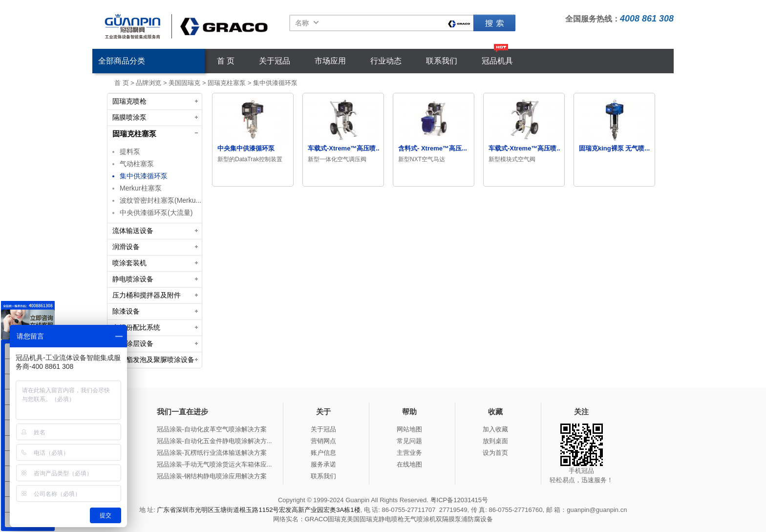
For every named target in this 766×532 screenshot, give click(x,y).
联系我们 (442, 61)
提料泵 (130, 151)
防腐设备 (480, 519)
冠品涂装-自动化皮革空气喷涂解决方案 (212, 429)
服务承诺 (323, 464)
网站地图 (409, 429)
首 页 (226, 61)
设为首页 (495, 453)
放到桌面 (495, 441)
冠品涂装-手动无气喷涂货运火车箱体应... (214, 464)
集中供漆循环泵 (275, 83)
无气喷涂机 (420, 519)
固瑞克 (494, 23)
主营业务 (409, 453)
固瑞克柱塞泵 (227, 83)
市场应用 (330, 61)
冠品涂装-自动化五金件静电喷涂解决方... (214, 441)
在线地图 (409, 464)
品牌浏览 (149, 83)
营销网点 (323, 441)
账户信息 (323, 453)
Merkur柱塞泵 (141, 188)
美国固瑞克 (184, 83)
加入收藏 (495, 429)
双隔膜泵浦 (452, 519)
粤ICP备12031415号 (459, 500)
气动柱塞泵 (137, 164)
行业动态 (386, 61)
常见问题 (409, 441)
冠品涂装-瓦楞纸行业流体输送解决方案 (212, 453)
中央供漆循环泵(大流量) (156, 213)
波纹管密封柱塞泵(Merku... (160, 200)
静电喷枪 (391, 519)
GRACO (317, 519)
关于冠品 (275, 61)
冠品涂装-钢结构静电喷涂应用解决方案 (212, 476)
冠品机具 (497, 61)
